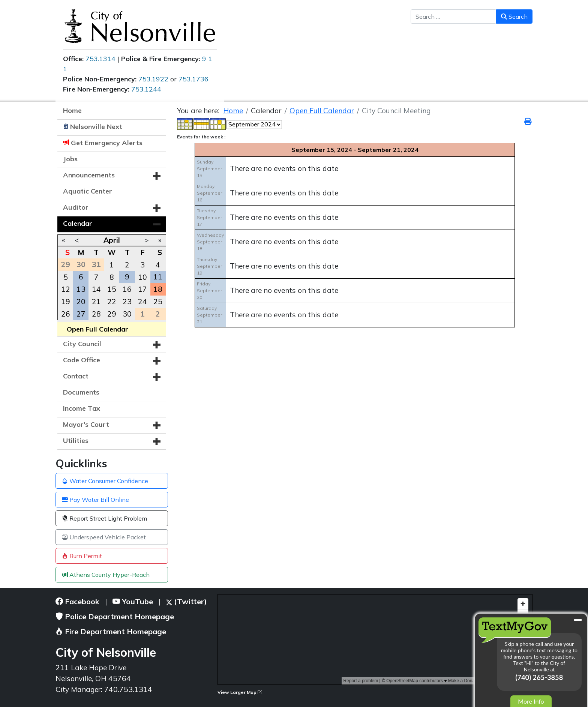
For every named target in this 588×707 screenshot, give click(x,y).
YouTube (133, 601)
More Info (531, 701)
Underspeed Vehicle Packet (104, 537)
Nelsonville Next (96, 127)
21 (96, 302)
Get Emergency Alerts (107, 143)
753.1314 (100, 59)
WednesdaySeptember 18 (210, 242)
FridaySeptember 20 (209, 290)
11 (158, 277)
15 (112, 289)
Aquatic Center (88, 191)
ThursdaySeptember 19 (209, 266)
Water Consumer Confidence (105, 481)
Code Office (82, 360)
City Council (82, 344)
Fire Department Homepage (111, 631)
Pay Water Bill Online (95, 500)
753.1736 (193, 79)
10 (142, 277)
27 (81, 314)
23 (127, 302)
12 (66, 289)
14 (96, 289)
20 (81, 302)
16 (127, 289)
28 (96, 314)
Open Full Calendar (97, 329)
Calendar (78, 223)
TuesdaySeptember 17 (209, 217)
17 (142, 289)
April (112, 240)
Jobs (70, 159)
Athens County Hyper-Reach (106, 575)
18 (158, 289)
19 (66, 302)
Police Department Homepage (115, 616)
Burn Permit (82, 556)
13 (81, 289)
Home (72, 110)
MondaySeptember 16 (209, 193)
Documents (81, 392)
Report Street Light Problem (104, 518)
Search (514, 17)
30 (127, 314)
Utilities (76, 441)
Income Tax (82, 408)
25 (158, 302)
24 (142, 302)
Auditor (76, 207)
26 (66, 314)
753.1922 (153, 79)
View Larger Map (240, 692)
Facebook (77, 601)
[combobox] (454, 17)
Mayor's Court (86, 424)
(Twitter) (187, 601)
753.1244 (146, 89)
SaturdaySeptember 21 (209, 315)
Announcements (89, 175)
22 (112, 302)
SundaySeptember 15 (209, 169)
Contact (76, 376)
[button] (157, 176)
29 (112, 314)
